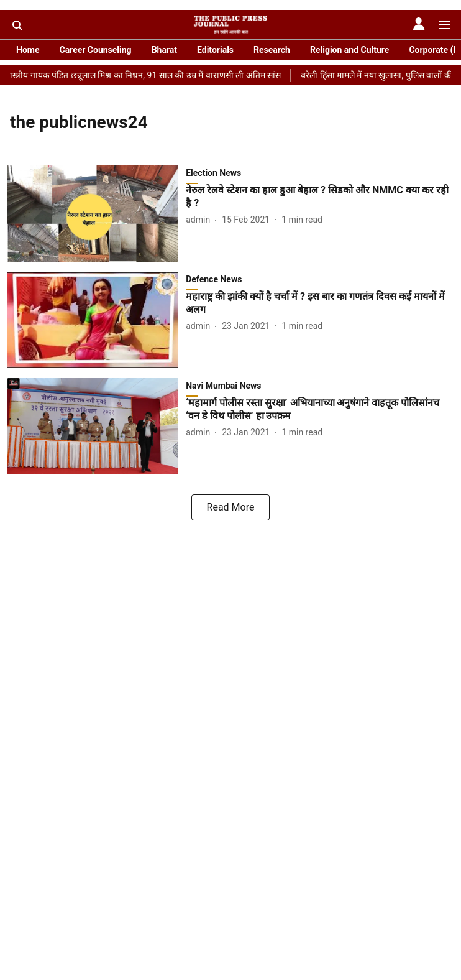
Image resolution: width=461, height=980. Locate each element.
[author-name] (200, 220)
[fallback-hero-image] (97, 214)
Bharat (164, 50)
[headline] (320, 197)
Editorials (215, 50)
